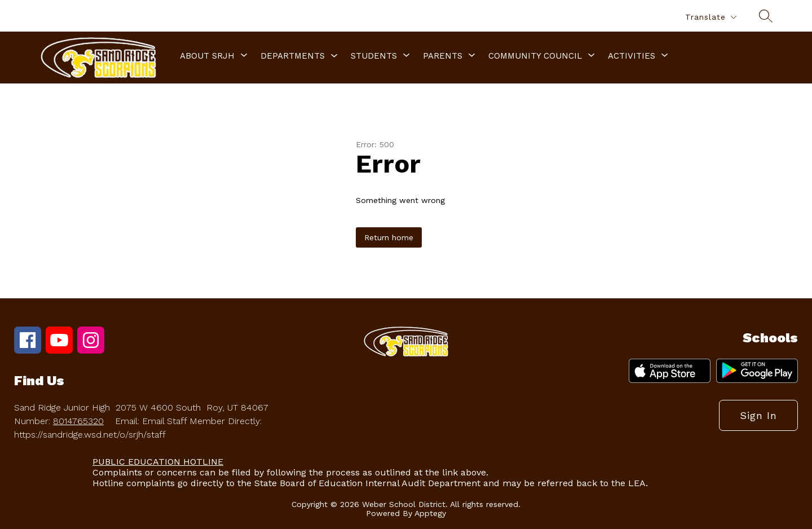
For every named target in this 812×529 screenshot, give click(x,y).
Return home (389, 237)
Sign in (758, 415)
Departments (293, 56)
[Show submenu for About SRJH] (207, 56)
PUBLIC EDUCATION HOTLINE (158, 462)
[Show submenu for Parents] (443, 56)
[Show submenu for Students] (374, 56)
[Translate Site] (710, 17)
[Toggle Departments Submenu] (334, 56)
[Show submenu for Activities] (632, 56)
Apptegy (430, 513)
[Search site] (766, 16)
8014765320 (78, 421)
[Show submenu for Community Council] (535, 56)
